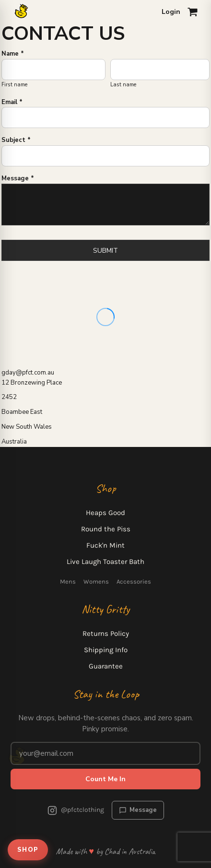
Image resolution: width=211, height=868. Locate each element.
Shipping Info (106, 650)
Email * (12, 102)
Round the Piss (106, 529)
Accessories (134, 581)
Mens (68, 581)
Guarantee (106, 666)
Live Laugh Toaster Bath (105, 562)
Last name (123, 85)
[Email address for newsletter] (105, 753)
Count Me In (105, 779)
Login (171, 12)
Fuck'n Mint (105, 545)
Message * (18, 178)
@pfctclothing (76, 810)
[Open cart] (193, 12)
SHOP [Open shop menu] (28, 850)
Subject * (16, 140)
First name (14, 85)
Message (138, 810)
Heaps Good (105, 513)
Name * (13, 54)
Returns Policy (106, 633)
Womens (96, 581)
